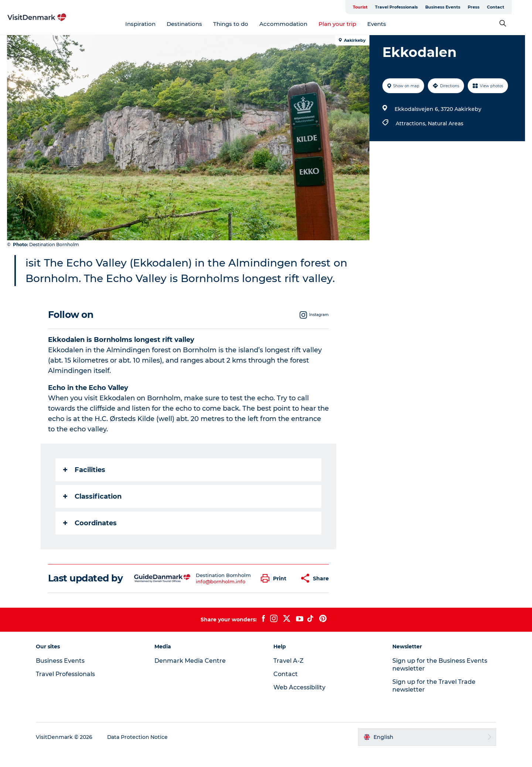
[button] (275, 594)
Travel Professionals (417, 7)
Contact (516, 7)
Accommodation (294, 24)
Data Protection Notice (139, 753)
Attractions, (412, 123)
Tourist (381, 7)
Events (387, 24)
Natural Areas (446, 123)
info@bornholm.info (221, 597)
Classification (92, 512)
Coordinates (90, 539)
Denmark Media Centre (191, 676)
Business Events (463, 7)
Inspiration (151, 24)
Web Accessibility (299, 703)
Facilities (84, 485)
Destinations (195, 24)
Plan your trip (348, 24)
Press (494, 7)
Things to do (241, 24)
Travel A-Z (289, 676)
